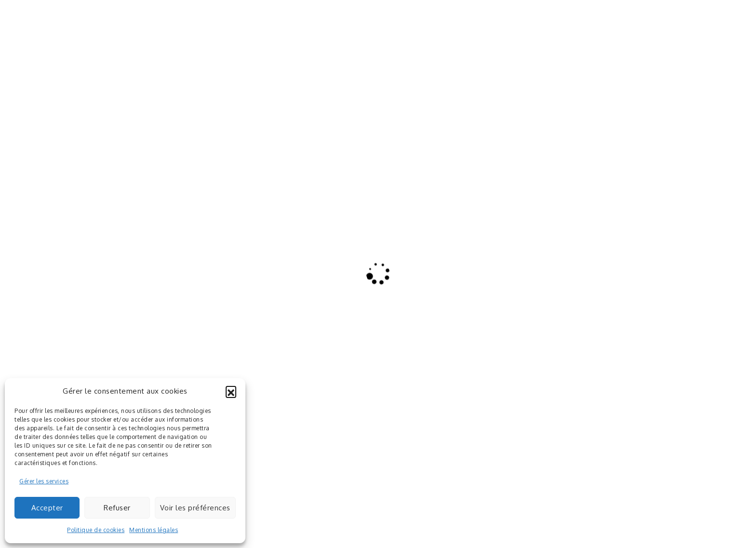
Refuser (117, 508)
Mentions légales (154, 530)
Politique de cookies (96, 530)
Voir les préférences (195, 508)
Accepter (47, 508)
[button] (231, 391)
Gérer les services (44, 481)
